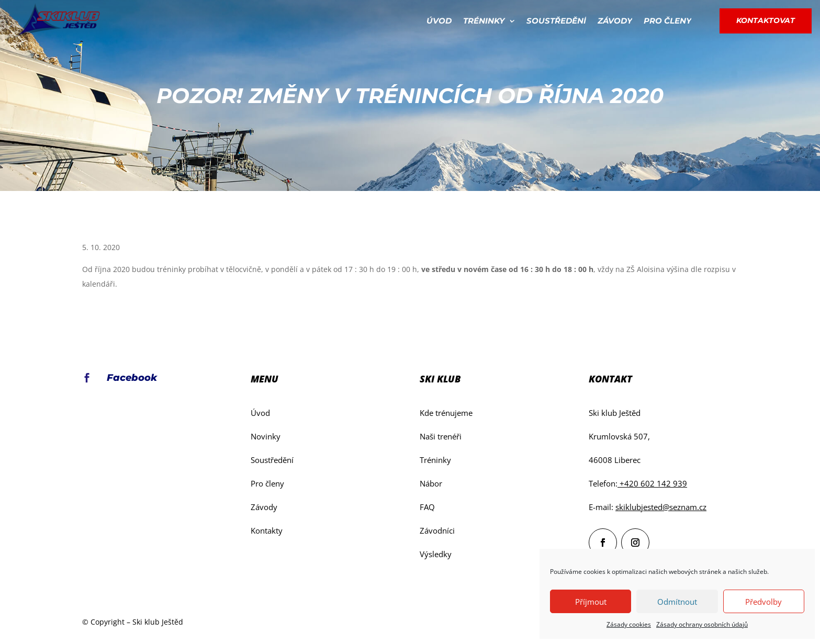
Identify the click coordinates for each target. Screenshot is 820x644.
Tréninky (484, 21)
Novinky (266, 436)
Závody (615, 21)
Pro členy (667, 21)
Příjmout (591, 602)
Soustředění (556, 21)
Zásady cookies (629, 624)
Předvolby (763, 602)
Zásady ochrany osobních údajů (702, 624)
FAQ (427, 507)
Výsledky (436, 554)
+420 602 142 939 (652, 483)
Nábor (431, 483)
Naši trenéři (441, 436)
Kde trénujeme (446, 413)
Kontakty (267, 530)
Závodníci (437, 530)
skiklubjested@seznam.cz (661, 507)
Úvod (439, 21)
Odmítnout (677, 602)
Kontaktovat (766, 20)
